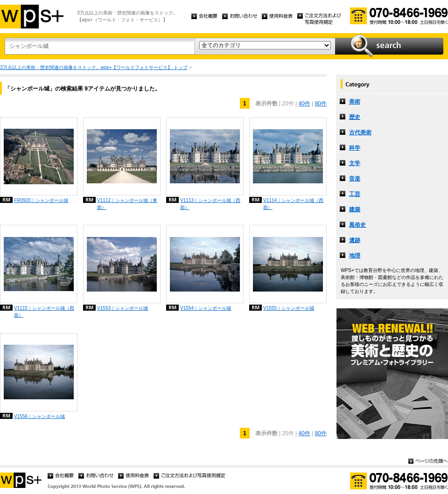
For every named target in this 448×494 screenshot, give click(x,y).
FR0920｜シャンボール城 (41, 200)
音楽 (355, 179)
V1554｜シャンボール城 (206, 308)
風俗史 (357, 225)
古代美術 (360, 132)
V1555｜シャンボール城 (289, 308)
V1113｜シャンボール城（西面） (210, 204)
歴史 (355, 117)
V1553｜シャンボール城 (122, 308)
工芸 (355, 194)
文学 (355, 163)
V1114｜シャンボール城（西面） (293, 204)
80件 (321, 104)
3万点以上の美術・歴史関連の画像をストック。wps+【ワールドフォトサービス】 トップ (94, 67)
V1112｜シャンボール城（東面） (127, 204)
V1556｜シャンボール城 (39, 416)
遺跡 (355, 240)
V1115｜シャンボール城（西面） (44, 312)
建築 (355, 209)
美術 (355, 102)
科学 (355, 148)
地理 (355, 256)
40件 (304, 104)
